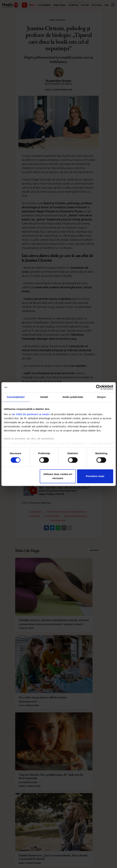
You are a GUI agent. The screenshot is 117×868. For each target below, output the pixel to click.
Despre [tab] (101, 397)
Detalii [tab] (44, 397)
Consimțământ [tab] (16, 397)
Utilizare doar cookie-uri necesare (58, 476)
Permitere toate (95, 476)
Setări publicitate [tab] (73, 397)
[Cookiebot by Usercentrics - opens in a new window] (98, 387)
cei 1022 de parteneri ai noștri (31, 414)
